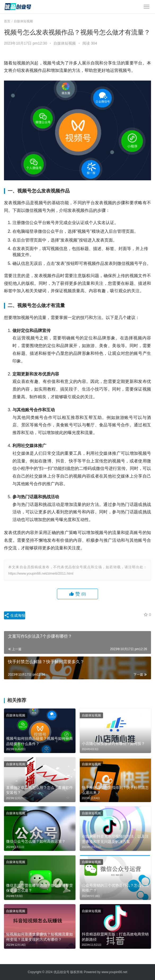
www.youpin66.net (114, 972)
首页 (7, 21)
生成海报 (15, 615)
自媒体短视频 (65, 43)
